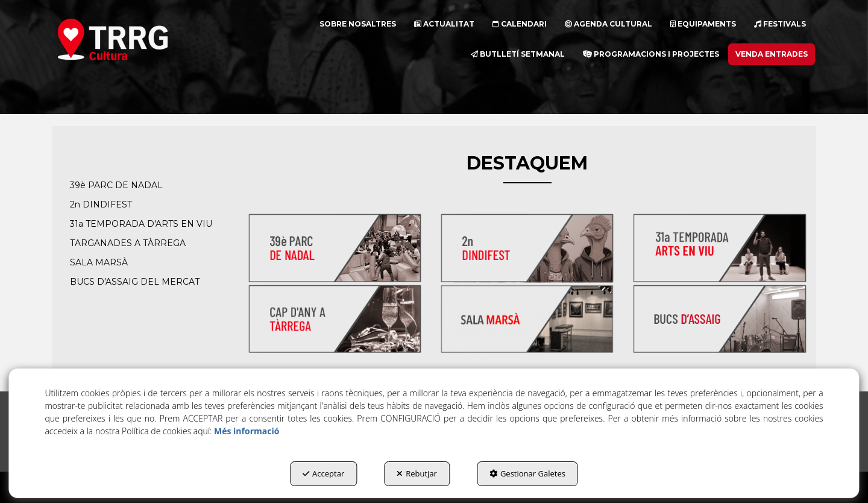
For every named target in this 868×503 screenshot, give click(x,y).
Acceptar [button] (323, 473)
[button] (134, 39)
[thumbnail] (335, 248)
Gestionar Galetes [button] (527, 473)
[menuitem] (358, 24)
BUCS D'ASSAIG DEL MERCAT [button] (135, 282)
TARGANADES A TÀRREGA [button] (128, 243)
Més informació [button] (247, 431)
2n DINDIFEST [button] (101, 204)
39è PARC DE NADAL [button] (116, 185)
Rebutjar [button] (417, 473)
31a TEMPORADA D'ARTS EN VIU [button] (141, 224)
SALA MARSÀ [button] (99, 262)
